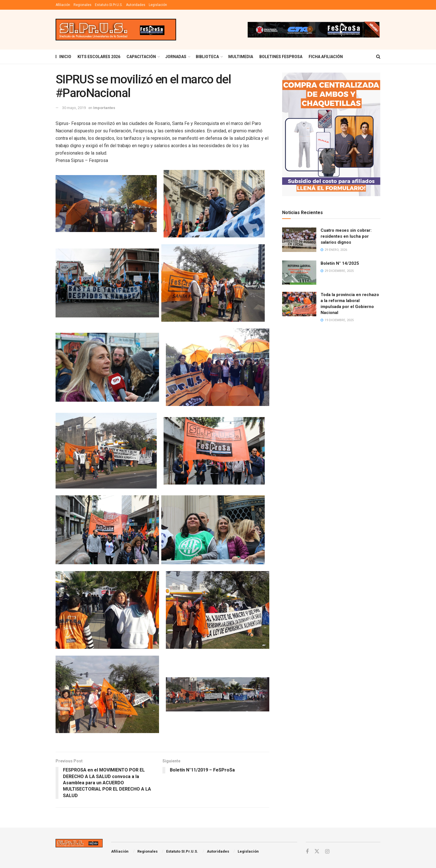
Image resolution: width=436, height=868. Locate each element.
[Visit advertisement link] (313, 30)
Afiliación (63, 5)
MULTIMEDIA (241, 57)
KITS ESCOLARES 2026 (99, 57)
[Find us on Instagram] (327, 852)
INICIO (63, 57)
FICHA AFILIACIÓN (326, 57)
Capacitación (141, 57)
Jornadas (176, 57)
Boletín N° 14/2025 (340, 263)
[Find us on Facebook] (307, 852)
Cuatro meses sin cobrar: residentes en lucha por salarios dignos (346, 236)
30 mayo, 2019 (74, 108)
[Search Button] (378, 57)
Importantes (104, 108)
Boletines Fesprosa (281, 57)
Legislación (158, 5)
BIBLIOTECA (207, 57)
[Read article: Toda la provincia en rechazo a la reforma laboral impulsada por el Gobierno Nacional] (299, 304)
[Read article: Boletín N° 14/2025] (299, 273)
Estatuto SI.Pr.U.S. (109, 5)
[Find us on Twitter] (317, 851)
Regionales (82, 5)
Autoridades (136, 5)
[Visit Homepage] (116, 30)
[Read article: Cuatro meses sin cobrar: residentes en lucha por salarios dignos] (299, 240)
